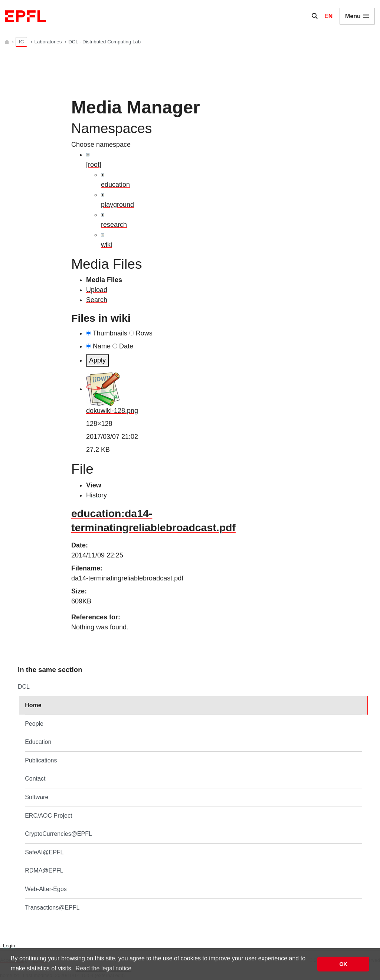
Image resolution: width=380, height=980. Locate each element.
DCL (24, 687)
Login (9, 946)
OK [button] (343, 964)
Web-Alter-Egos (46, 889)
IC (21, 42)
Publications (41, 760)
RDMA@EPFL (44, 870)
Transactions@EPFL (52, 908)
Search (97, 300)
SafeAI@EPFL (44, 852)
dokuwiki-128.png (112, 411)
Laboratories (49, 42)
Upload (97, 290)
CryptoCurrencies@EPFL (58, 834)
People (34, 724)
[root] (94, 165)
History (96, 495)
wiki (107, 245)
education (115, 185)
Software (37, 797)
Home (33, 705)
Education (38, 742)
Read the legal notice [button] (104, 968)
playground (117, 205)
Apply (97, 360)
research (114, 225)
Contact (35, 779)
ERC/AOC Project (48, 816)
